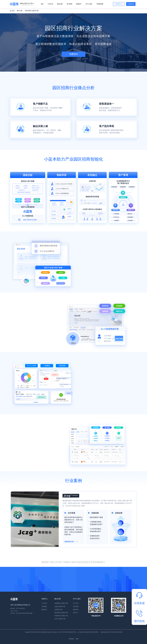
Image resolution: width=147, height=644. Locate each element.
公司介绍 (76, 603)
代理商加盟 (100, 4)
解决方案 (60, 4)
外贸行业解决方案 (60, 619)
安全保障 (76, 606)
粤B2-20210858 (118, 632)
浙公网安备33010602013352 (91, 632)
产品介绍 (50, 4)
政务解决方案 (59, 610)
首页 (42, 4)
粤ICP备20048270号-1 (71, 632)
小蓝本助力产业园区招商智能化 (73, 159)
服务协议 (44, 610)
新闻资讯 (76, 610)
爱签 (77, 639)
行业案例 (73, 481)
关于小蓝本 (89, 4)
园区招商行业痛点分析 (73, 88)
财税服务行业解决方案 (61, 603)
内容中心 (76, 613)
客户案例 (69, 4)
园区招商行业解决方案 (61, 613)
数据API (79, 4)
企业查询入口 (119, 4)
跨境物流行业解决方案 (61, 616)
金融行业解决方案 (60, 606)
